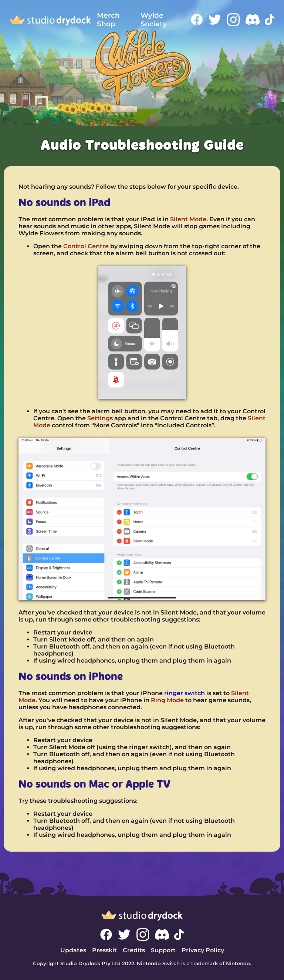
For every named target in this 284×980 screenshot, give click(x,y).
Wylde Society (154, 20)
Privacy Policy (203, 950)
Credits (134, 950)
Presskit (104, 950)
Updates (73, 950)
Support (163, 950)
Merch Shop (108, 20)
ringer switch (185, 693)
